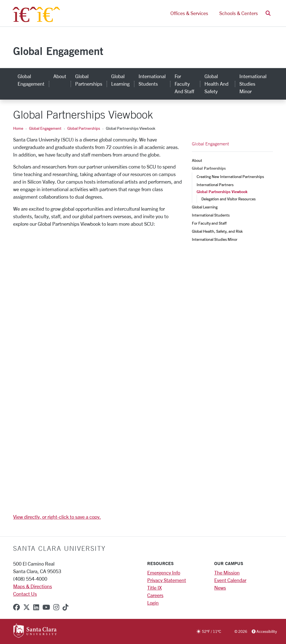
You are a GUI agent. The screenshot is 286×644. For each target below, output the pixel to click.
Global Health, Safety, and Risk (217, 231)
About (197, 160)
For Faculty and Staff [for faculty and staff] (184, 84)
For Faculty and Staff (209, 223)
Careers (155, 595)
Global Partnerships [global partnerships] (89, 80)
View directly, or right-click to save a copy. (57, 517)
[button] (268, 14)
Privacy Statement (167, 580)
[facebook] (16, 607)
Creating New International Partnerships (230, 176)
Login (153, 603)
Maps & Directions (33, 586)
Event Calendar (230, 580)
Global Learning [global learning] (120, 80)
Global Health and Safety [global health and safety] (216, 84)
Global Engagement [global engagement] (31, 80)
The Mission (227, 573)
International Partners (215, 185)
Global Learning (205, 207)
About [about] (60, 76)
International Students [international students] (152, 80)
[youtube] (46, 607)
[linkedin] (36, 607)
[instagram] (56, 607)
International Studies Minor (215, 239)
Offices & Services (189, 13)
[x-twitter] (27, 607)
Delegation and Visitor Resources (228, 199)
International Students (211, 215)
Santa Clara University (59, 548)
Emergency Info (164, 573)
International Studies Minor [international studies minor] (253, 84)
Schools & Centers (239, 13)
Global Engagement (58, 51)
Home (18, 128)
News (220, 588)
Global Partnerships (84, 128)
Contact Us (25, 594)
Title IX (154, 588)
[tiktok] (65, 607)
